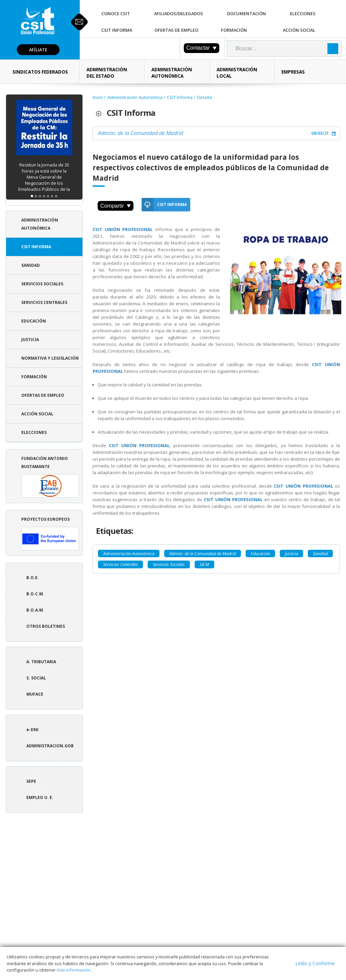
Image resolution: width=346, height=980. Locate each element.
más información (74, 970)
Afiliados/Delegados (179, 14)
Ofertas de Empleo (176, 30)
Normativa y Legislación (50, 358)
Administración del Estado (107, 73)
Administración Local (237, 73)
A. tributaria (41, 662)
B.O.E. (33, 578)
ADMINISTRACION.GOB (50, 746)
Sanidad (31, 265)
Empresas (293, 72)
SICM (204, 564)
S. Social (36, 678)
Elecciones (303, 14)
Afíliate (38, 50)
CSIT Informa (117, 30)
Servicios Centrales (44, 302)
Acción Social (299, 30)
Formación (234, 30)
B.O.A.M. (35, 610)
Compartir (116, 206)
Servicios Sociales (42, 284)
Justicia (30, 340)
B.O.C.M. (35, 594)
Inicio (98, 97)
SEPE (31, 781)
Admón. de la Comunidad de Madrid (141, 133)
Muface (35, 694)
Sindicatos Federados (40, 72)
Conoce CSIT (116, 14)
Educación (34, 321)
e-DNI (32, 730)
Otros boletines (46, 626)
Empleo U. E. (40, 797)
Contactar (202, 48)
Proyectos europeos (50, 533)
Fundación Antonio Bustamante (50, 477)
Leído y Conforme (315, 963)
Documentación (246, 14)
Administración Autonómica (172, 73)
